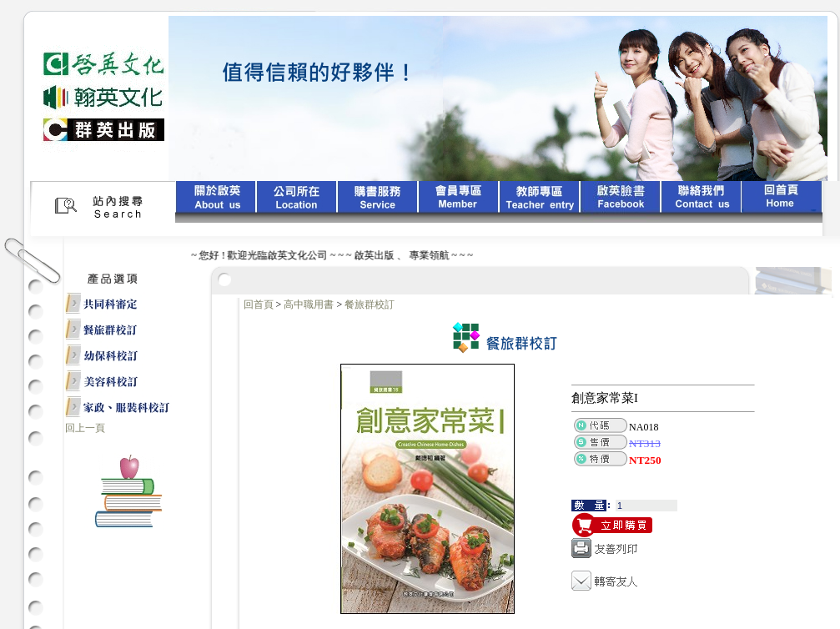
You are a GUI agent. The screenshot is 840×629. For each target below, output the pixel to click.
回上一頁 (85, 428)
